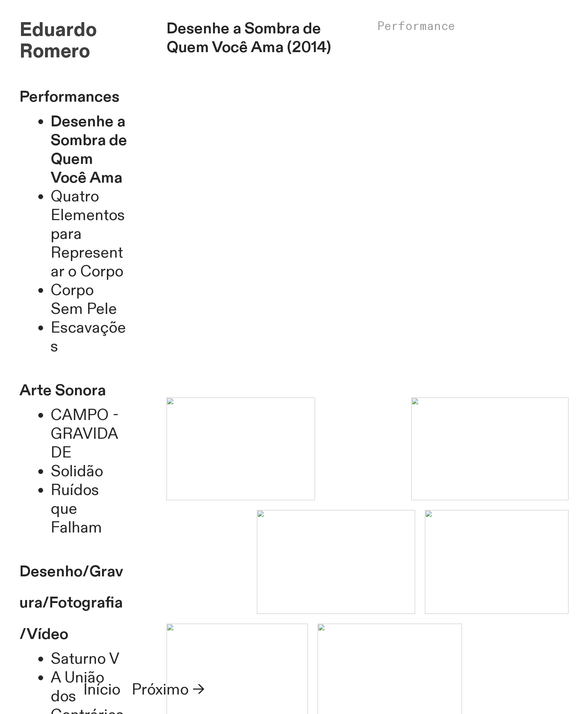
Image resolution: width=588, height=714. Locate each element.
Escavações (88, 337)
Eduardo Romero (58, 41)
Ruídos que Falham (76, 509)
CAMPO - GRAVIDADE (85, 434)
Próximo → (168, 690)
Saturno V (85, 659)
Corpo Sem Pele (84, 300)
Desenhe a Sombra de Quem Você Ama (89, 150)
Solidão (77, 472)
